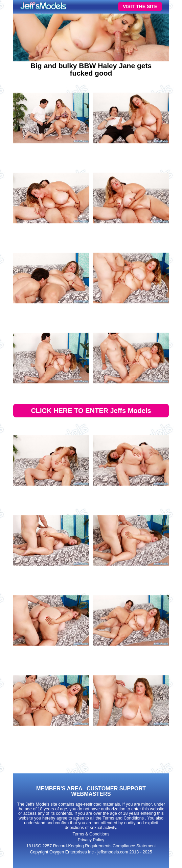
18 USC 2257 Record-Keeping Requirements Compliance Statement (91, 846)
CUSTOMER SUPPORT (116, 788)
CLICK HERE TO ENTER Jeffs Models (91, 411)
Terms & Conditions (91, 834)
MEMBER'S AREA (59, 788)
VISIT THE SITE (140, 6)
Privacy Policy (91, 840)
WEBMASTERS (91, 794)
